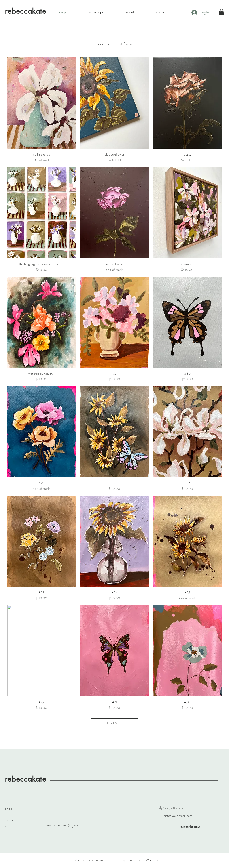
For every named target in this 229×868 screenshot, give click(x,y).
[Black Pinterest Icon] (29, 442)
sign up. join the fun (172, 807)
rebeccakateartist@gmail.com (64, 825)
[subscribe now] (190, 827)
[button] (221, 12)
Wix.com (153, 860)
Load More (114, 723)
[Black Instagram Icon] (29, 434)
